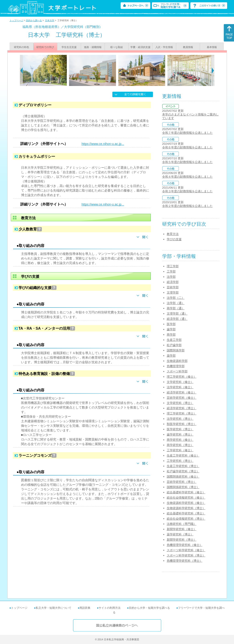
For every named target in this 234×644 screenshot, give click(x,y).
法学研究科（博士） (180, 419)
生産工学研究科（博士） (183, 466)
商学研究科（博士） (180, 445)
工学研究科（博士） (180, 461)
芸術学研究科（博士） (182, 482)
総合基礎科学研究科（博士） (186, 513)
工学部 (171, 271)
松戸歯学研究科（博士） (183, 471)
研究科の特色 (22, 47)
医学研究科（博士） (180, 429)
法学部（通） (176, 303)
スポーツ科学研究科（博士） (186, 555)
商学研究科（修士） (180, 440)
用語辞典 (85, 608)
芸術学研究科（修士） (182, 398)
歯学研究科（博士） (180, 434)
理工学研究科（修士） (182, 377)
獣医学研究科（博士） (182, 424)
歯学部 (171, 329)
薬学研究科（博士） (180, 534)
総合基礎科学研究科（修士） (186, 492)
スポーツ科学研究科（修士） (186, 550)
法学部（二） (176, 298)
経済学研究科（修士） (182, 392)
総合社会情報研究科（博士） (186, 519)
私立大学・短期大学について (54, 608)
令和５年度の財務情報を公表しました (187, 162)
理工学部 (173, 266)
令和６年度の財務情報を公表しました (187, 147)
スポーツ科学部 (177, 371)
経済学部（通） (177, 319)
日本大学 (50, 20)
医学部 (171, 324)
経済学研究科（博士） (182, 408)
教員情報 (188, 47)
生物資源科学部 (177, 361)
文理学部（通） (177, 314)
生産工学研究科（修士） (183, 456)
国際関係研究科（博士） (183, 487)
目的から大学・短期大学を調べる (149, 608)
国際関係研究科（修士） (183, 477)
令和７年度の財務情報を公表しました (187, 133)
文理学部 (173, 293)
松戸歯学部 (174, 345)
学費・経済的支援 (140, 47)
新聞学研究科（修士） (182, 529)
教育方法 (173, 234)
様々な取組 (117, 47)
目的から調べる (34, 20)
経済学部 (173, 282)
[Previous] (21, 70)
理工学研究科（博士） (182, 413)
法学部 (171, 277)
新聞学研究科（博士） (182, 540)
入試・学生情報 (164, 47)
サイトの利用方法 (110, 608)
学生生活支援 (69, 47)
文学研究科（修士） (180, 382)
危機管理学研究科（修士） (185, 545)
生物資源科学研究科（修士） (186, 503)
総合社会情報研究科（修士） (186, 498)
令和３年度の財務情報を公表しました (187, 191)
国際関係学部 (176, 350)
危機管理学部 (176, 366)
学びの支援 (174, 239)
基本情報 (212, 47)
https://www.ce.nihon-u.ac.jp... (103, 144)
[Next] (213, 70)
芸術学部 (173, 287)
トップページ (16, 20)
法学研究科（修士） (180, 387)
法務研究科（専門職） (182, 524)
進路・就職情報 (93, 47)
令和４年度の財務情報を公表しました (187, 177)
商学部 (171, 335)
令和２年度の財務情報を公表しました (187, 206)
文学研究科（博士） (180, 403)
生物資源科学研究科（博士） (186, 508)
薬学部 (171, 356)
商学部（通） (176, 308)
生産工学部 (174, 340)
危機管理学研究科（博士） (185, 561)
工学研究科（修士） (180, 450)
